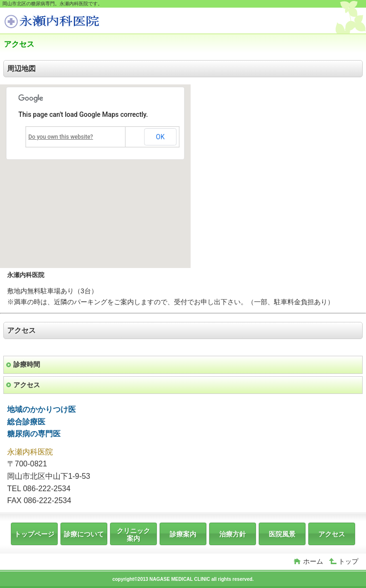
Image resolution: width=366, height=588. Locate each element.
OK (160, 137)
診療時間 (27, 364)
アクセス (27, 385)
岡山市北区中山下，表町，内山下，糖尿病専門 (75, 22)
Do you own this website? (61, 137)
